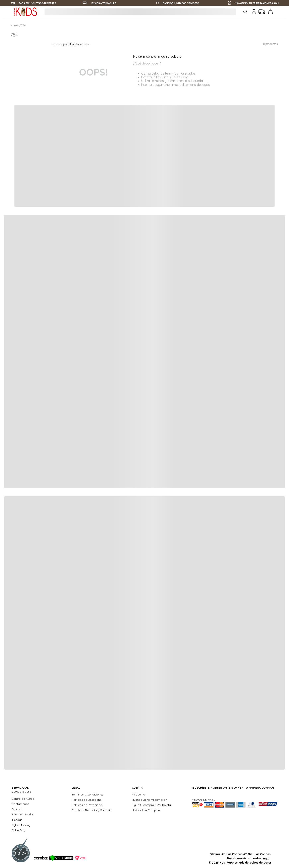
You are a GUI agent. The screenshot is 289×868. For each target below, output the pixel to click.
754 (23, 25)
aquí (266, 858)
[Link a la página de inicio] (15, 25)
